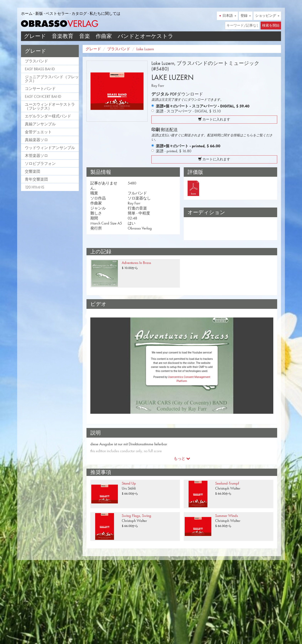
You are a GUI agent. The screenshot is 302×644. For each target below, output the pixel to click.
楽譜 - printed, (174, 151)
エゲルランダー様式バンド (48, 116)
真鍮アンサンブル (40, 124)
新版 (39, 13)
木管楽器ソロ (36, 156)
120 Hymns (34, 187)
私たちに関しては (105, 13)
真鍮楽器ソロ (36, 140)
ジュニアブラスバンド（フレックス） (52, 79)
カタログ (79, 13)
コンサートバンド (40, 89)
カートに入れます (214, 119)
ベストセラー (57, 13)
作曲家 (104, 36)
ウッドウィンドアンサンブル (50, 148)
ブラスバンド (36, 61)
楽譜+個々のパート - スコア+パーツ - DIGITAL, (203, 106)
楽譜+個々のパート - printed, (188, 146)
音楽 (85, 36)
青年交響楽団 (36, 179)
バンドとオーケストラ (146, 36)
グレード (35, 36)
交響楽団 (33, 171)
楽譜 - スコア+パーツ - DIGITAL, (188, 111)
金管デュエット (38, 132)
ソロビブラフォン (40, 163)
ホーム (27, 13)
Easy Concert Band (43, 96)
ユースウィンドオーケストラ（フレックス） (50, 106)
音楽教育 (63, 36)
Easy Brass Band (40, 69)
